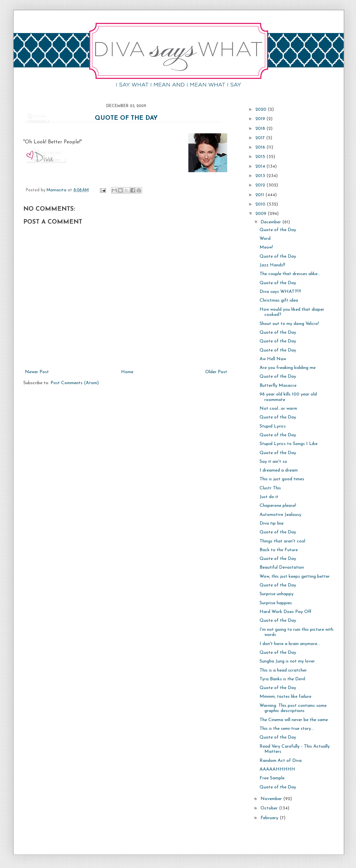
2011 (260, 195)
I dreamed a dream (279, 470)
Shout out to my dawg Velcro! (289, 324)
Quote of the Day (126, 118)
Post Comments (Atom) (75, 383)
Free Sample (272, 778)
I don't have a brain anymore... (290, 644)
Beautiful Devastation (282, 568)
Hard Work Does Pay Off (285, 612)
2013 (261, 176)
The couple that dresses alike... (290, 274)
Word (265, 239)
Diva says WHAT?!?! (280, 292)
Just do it (269, 497)
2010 (261, 204)
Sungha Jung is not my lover (287, 661)
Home (127, 372)
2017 (261, 138)
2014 (261, 167)
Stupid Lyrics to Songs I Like (289, 444)
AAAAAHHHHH (277, 769)
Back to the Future (279, 550)
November (272, 799)
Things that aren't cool (282, 541)
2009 (261, 214)
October (270, 808)
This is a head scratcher (283, 670)
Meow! (266, 247)
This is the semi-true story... (287, 729)
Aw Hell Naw (273, 359)
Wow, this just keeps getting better (295, 577)
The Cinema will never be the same (294, 720)
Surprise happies (276, 603)
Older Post (216, 372)
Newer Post (37, 372)
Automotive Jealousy (280, 515)
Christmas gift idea (279, 300)
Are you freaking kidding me (288, 368)
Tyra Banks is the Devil (282, 679)
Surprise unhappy (277, 594)
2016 (261, 147)
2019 (261, 119)
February (270, 818)
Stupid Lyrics (273, 426)
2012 (261, 185)
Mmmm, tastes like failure (285, 697)
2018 (261, 129)
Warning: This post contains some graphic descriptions (293, 708)
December (271, 222)
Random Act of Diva (281, 761)
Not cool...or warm (278, 409)
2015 (261, 157)
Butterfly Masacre (278, 386)
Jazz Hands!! (272, 265)
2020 (261, 110)
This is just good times (282, 479)
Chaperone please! (278, 506)
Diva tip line (272, 523)
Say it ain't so (273, 462)
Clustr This (270, 488)
